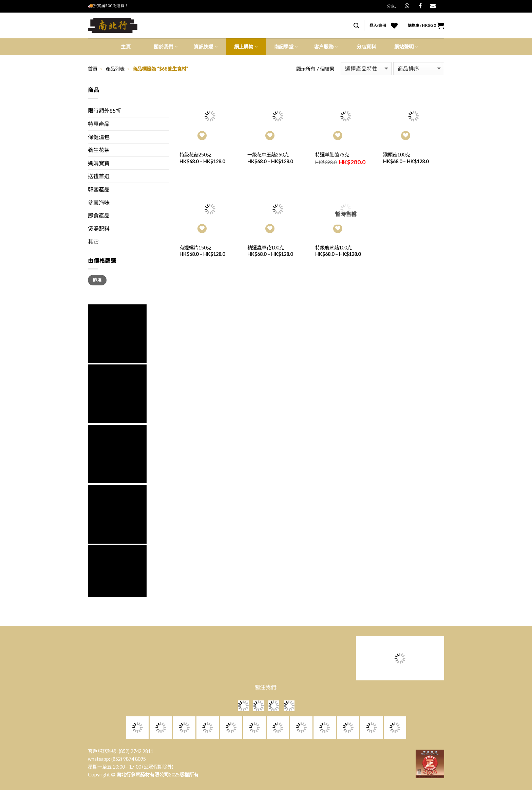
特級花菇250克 (195, 155)
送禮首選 (99, 176)
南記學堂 (286, 47)
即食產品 (99, 215)
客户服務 (326, 47)
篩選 (97, 280)
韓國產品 (99, 189)
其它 (93, 241)
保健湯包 (99, 137)
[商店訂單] (419, 69)
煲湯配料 (99, 229)
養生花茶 (99, 150)
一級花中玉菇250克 (268, 155)
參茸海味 (99, 202)
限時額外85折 (104, 110)
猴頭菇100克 (397, 155)
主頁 (126, 47)
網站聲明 (406, 47)
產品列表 (115, 69)
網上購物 (246, 47)
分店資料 (366, 47)
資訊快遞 (206, 47)
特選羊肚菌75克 (332, 155)
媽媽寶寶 (99, 163)
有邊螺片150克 (195, 248)
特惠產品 (99, 124)
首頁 (93, 69)
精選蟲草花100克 (266, 248)
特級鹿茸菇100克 (334, 248)
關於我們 (166, 47)
